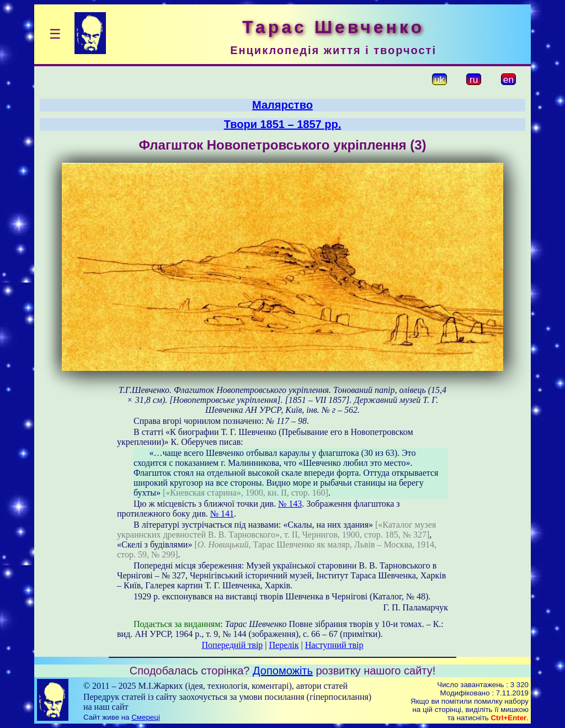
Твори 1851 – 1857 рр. (283, 124)
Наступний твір (334, 645)
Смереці (146, 717)
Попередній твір (233, 645)
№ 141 (222, 514)
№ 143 (290, 504)
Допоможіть (283, 671)
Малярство (282, 105)
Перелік (284, 645)
